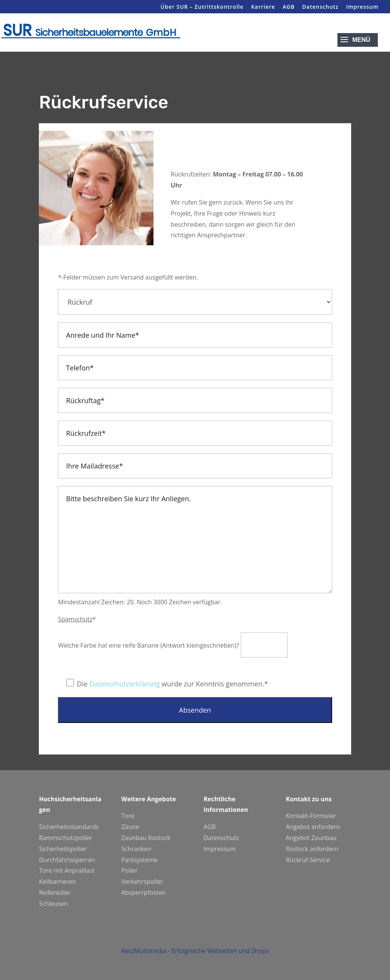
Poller (129, 870)
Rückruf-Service (308, 860)
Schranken (136, 849)
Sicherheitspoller (63, 849)
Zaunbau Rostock (146, 838)
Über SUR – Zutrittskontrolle (202, 7)
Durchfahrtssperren (67, 860)
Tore (128, 816)
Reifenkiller (55, 893)
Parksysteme (139, 860)
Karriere (263, 7)
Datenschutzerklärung (124, 684)
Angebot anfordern (313, 827)
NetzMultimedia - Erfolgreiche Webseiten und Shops (195, 960)
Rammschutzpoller (66, 838)
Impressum (362, 7)
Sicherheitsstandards (69, 827)
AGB (289, 7)
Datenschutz (320, 7)
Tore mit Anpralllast (67, 870)
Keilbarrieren (57, 882)
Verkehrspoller (142, 882)
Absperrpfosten (143, 893)
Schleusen (53, 904)
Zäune (130, 827)
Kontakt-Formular (311, 816)
